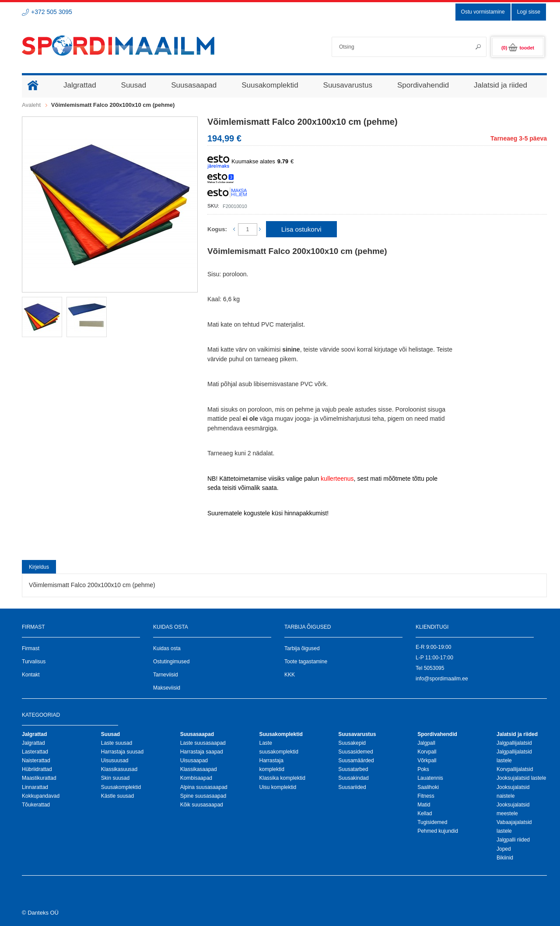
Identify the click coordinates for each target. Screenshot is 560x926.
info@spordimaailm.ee (442, 679)
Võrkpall (427, 761)
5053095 (434, 668)
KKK (290, 675)
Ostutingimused (171, 662)
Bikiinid (505, 858)
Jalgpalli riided (513, 840)
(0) (518, 48)
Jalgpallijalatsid (514, 743)
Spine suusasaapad (203, 796)
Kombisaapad (196, 778)
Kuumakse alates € (250, 162)
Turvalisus (34, 662)
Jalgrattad (33, 743)
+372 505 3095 (52, 12)
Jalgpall (426, 743)
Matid (424, 805)
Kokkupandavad (41, 796)
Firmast (31, 648)
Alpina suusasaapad (204, 787)
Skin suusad (115, 778)
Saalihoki (428, 787)
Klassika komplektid (282, 778)
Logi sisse (529, 12)
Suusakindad (353, 778)
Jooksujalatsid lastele (521, 778)
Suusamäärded (356, 761)
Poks (423, 769)
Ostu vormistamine (483, 12)
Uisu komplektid (278, 787)
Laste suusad (117, 743)
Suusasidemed (355, 752)
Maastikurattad (39, 778)
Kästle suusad (117, 796)
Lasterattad (35, 752)
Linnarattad (35, 787)
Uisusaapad (194, 761)
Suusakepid (352, 743)
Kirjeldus (39, 567)
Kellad (425, 813)
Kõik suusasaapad (202, 805)
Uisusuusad (115, 761)
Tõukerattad (36, 805)
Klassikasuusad (119, 769)
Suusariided (352, 787)
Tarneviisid (166, 675)
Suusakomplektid (121, 787)
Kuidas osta (167, 648)
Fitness (426, 796)
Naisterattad (36, 761)
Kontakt (31, 675)
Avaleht (31, 105)
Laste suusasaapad (203, 743)
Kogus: (217, 229)
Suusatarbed (353, 769)
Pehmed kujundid (438, 831)
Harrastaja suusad (122, 752)
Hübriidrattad (37, 769)
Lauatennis (430, 778)
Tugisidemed (432, 822)
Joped (504, 849)
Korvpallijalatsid (515, 769)
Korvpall (427, 752)
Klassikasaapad (199, 769)
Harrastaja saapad (202, 752)
